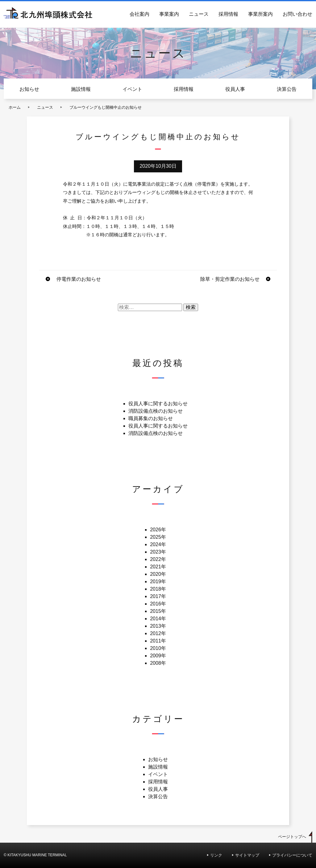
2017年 (158, 596)
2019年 (158, 581)
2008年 (158, 663)
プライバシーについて (292, 855)
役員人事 (235, 89)
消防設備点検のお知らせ (156, 411)
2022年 (158, 559)
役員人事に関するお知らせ (158, 404)
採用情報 (228, 14)
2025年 (158, 537)
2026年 (158, 530)
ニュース (199, 14)
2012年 (158, 633)
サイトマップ (247, 855)
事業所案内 (260, 14)
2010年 (158, 648)
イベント (132, 89)
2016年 (158, 604)
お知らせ (29, 89)
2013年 (158, 626)
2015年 (158, 611)
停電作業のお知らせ (79, 279)
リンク (216, 855)
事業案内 (169, 14)
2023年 (158, 552)
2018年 (158, 589)
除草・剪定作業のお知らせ (230, 279)
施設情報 (81, 89)
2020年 (158, 574)
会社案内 (139, 14)
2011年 (158, 641)
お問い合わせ (297, 14)
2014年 (158, 619)
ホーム (15, 107)
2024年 (158, 544)
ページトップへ (292, 837)
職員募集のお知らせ (151, 418)
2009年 (158, 656)
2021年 (158, 567)
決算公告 (287, 89)
